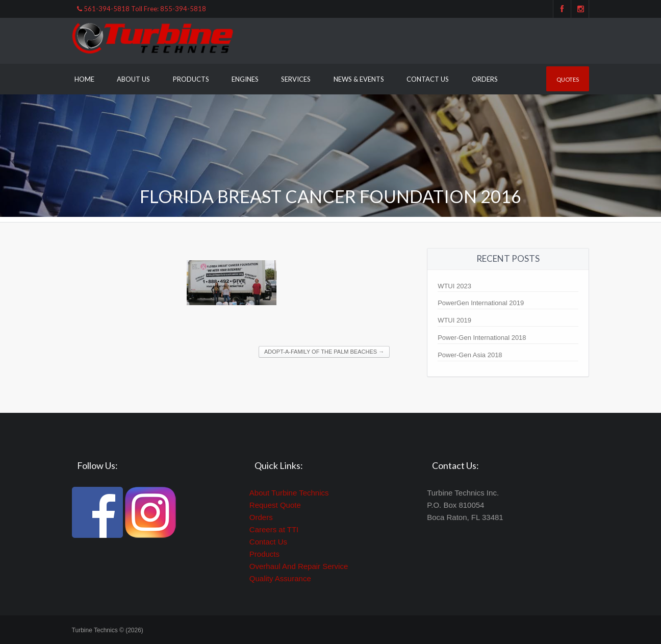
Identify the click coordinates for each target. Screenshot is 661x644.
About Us (133, 79)
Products (191, 79)
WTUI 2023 (454, 286)
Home (84, 79)
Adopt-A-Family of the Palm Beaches (324, 352)
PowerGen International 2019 (481, 303)
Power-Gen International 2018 (482, 338)
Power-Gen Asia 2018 (470, 355)
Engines (245, 79)
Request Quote (275, 505)
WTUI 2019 (454, 320)
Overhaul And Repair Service (299, 566)
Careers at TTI (274, 529)
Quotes (568, 79)
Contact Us (428, 79)
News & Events (359, 79)
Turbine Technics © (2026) (108, 630)
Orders (485, 79)
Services (296, 79)
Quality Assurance (280, 578)
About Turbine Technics (289, 493)
